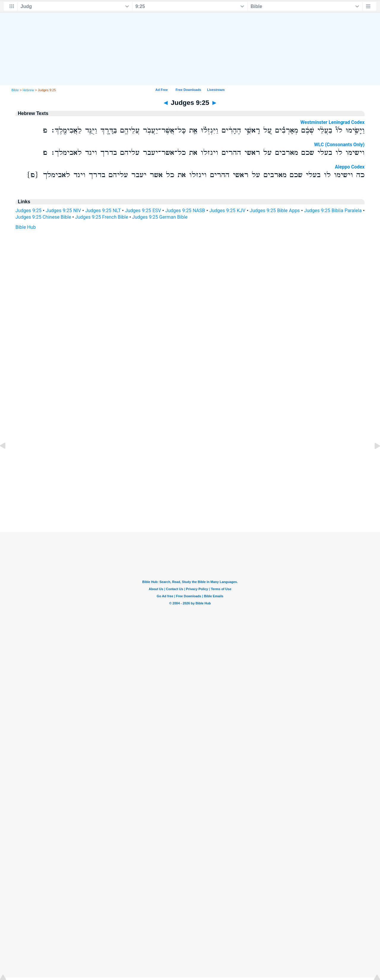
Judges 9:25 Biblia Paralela (333, 211)
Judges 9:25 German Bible (160, 217)
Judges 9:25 (28, 211)
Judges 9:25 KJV (227, 211)
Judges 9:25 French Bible (102, 217)
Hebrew (28, 90)
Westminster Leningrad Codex (332, 122)
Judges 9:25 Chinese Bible (43, 217)
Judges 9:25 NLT (103, 211)
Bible (15, 90)
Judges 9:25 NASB (185, 211)
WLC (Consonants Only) (339, 145)
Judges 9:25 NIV (63, 211)
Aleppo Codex (350, 167)
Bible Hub (26, 227)
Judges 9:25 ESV (143, 211)
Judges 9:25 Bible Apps (275, 211)
